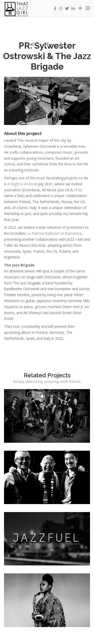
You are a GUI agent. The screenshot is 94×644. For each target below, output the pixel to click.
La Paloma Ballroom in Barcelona (54, 233)
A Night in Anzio (20, 184)
